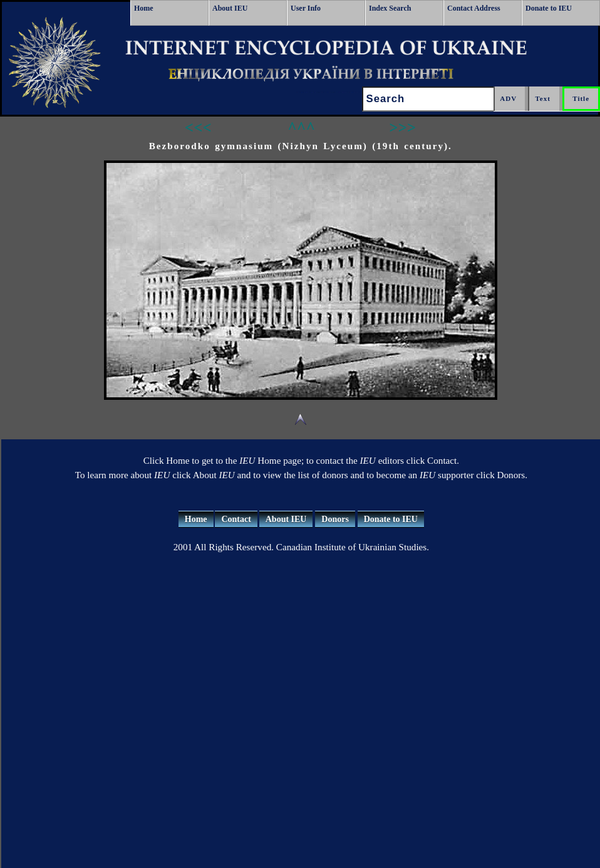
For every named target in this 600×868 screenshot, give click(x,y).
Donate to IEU (549, 8)
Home (144, 8)
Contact (236, 519)
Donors (335, 519)
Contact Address (474, 8)
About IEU (230, 8)
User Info (306, 8)
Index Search (390, 8)
